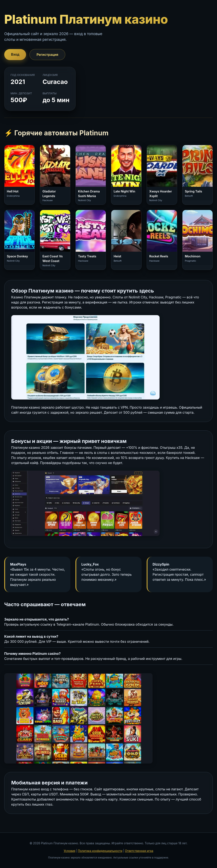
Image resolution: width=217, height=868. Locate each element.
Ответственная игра (139, 851)
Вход (15, 54)
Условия (70, 851)
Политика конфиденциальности (100, 851)
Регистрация (47, 55)
